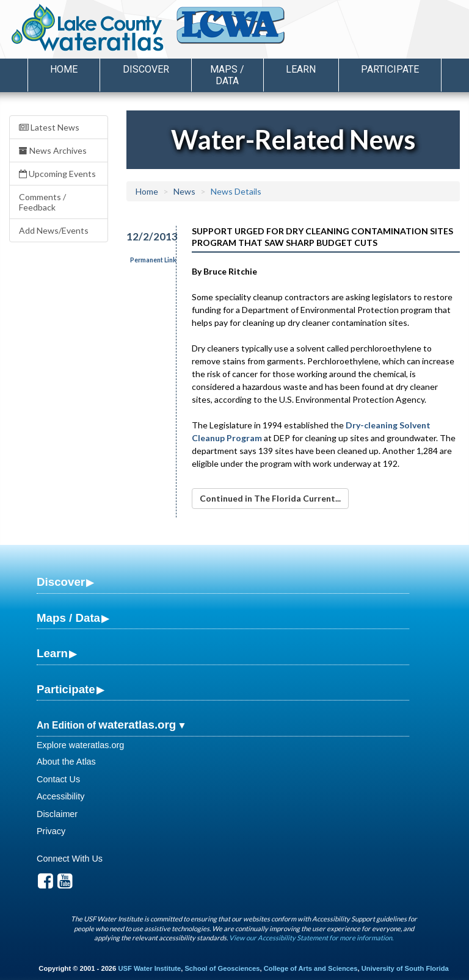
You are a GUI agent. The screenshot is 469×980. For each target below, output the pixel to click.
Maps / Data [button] (227, 75)
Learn (52, 653)
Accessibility (60, 796)
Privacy (51, 831)
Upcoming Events (57, 174)
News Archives (53, 150)
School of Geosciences (222, 968)
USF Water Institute (149, 968)
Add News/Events (54, 230)
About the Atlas (66, 762)
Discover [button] (146, 69)
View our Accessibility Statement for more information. (311, 938)
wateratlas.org (137, 725)
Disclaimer (57, 814)
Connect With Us (70, 859)
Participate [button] (390, 69)
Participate (66, 689)
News (184, 191)
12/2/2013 (144, 236)
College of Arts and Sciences (311, 968)
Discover (61, 582)
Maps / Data (68, 618)
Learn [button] (301, 69)
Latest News (49, 127)
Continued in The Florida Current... (270, 498)
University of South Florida (405, 968)
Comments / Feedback (42, 202)
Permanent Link (153, 260)
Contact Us (58, 779)
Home (64, 69)
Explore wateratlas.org (80, 745)
